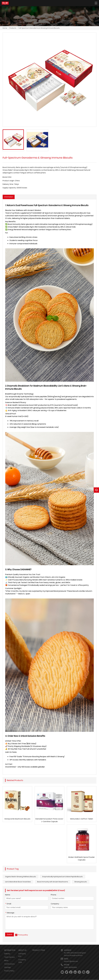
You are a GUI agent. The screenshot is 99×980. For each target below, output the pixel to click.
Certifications (9, 964)
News (6, 961)
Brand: (5, 177)
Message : (10, 913)
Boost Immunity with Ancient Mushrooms (53, 882)
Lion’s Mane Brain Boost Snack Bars (18, 882)
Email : (8, 904)
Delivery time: (8, 184)
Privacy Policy (9, 971)
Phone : (54, 895)
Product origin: (8, 181)
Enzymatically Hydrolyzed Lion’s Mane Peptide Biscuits (63, 877)
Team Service (9, 957)
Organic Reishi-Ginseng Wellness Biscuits (21, 877)
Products (13, 28)
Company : (55, 904)
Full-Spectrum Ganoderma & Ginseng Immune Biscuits (39, 28)
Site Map (7, 967)
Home (5, 28)
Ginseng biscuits (81, 882)
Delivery (7, 954)
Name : (8, 895)
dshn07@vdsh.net (71, 961)
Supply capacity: (9, 188)
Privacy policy (23, 935)
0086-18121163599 (70, 967)
